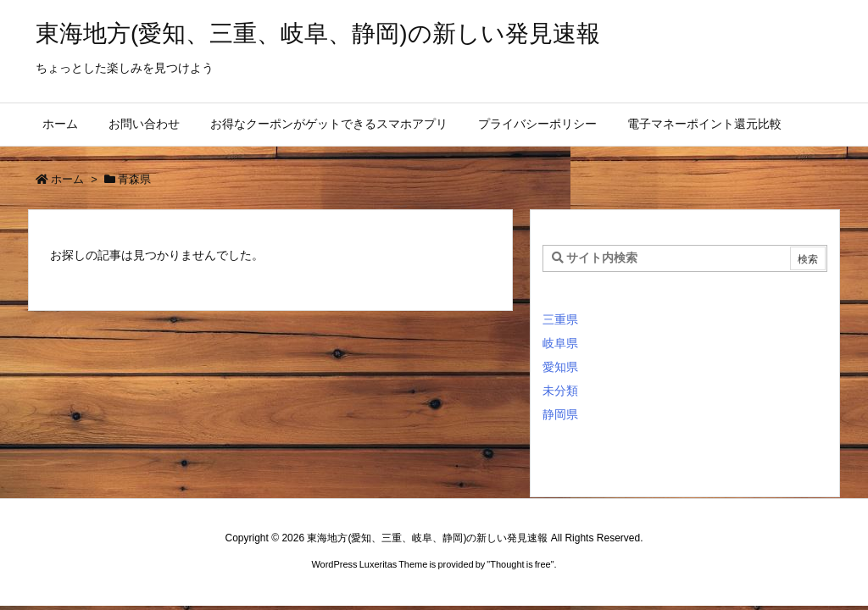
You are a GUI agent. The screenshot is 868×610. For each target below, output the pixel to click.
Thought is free (520, 564)
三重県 (560, 319)
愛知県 (560, 367)
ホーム (67, 179)
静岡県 (560, 414)
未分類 (560, 391)
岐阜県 (560, 343)
